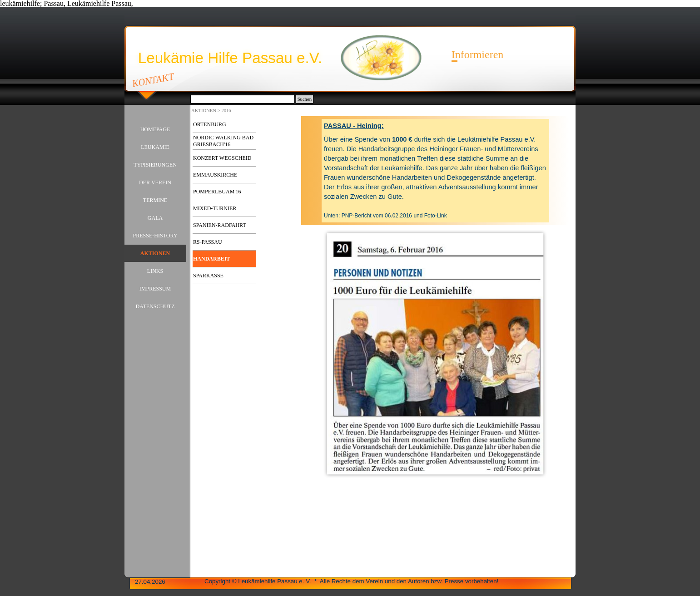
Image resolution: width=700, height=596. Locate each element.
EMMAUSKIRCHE (215, 175)
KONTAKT (153, 80)
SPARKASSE (208, 276)
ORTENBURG (210, 124)
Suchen (305, 99)
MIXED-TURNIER (215, 208)
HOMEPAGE (155, 129)
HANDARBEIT (211, 259)
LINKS (155, 271)
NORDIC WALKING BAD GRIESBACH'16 (223, 141)
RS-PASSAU (208, 242)
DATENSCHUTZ (155, 306)
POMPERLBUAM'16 (217, 192)
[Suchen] (242, 99)
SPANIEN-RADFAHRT (220, 225)
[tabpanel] (435, 171)
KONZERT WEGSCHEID (222, 158)
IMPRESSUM (155, 289)
